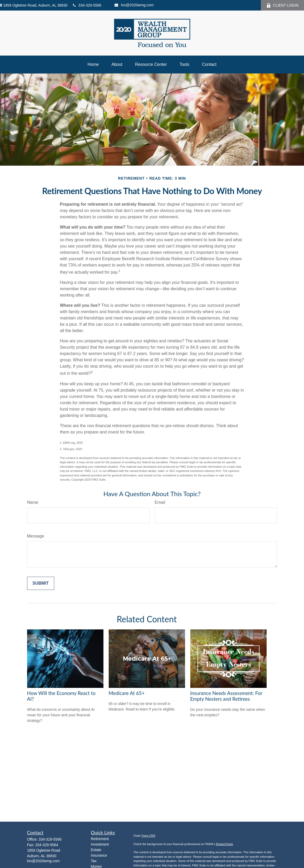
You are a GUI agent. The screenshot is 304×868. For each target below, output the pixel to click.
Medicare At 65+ (127, 693)
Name (33, 502)
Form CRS (148, 836)
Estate (96, 850)
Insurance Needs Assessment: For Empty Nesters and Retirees (226, 696)
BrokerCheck (225, 844)
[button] (93, 65)
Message (36, 536)
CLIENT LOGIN (282, 5)
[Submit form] (41, 583)
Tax (94, 861)
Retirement (100, 839)
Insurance (99, 855)
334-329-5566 (87, 5)
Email (160, 502)
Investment (100, 844)
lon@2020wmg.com (134, 5)
